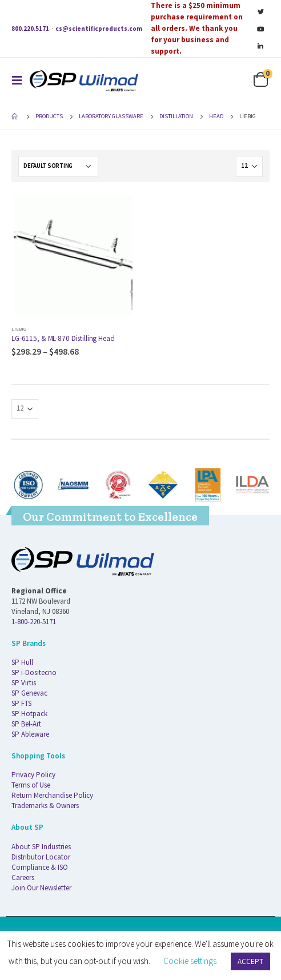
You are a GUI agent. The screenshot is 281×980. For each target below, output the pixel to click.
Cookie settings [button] (190, 961)
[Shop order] (58, 166)
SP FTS (21, 703)
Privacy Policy (33, 775)
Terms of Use (31, 785)
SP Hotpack (29, 714)
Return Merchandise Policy (52, 795)
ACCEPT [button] (250, 961)
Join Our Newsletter (41, 888)
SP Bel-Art (26, 724)
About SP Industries (41, 847)
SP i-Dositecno (34, 672)
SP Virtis (24, 683)
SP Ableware (30, 734)
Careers (23, 877)
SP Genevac (29, 693)
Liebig (19, 329)
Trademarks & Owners (45, 806)
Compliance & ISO (40, 867)
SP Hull (22, 662)
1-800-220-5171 (34, 622)
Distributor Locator (41, 857)
